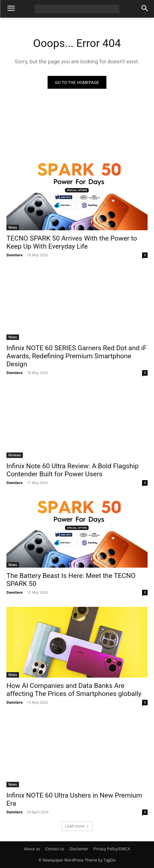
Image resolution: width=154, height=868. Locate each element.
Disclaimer (79, 849)
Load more (77, 826)
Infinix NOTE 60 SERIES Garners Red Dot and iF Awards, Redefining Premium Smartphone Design (77, 356)
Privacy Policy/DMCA (112, 849)
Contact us (54, 849)
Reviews (15, 455)
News (13, 227)
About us (32, 849)
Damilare (14, 255)
